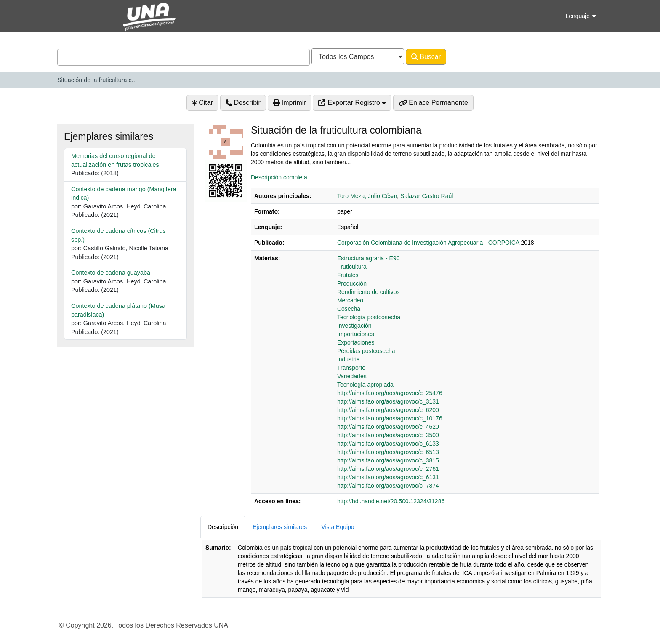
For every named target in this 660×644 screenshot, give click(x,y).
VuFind (72, 14)
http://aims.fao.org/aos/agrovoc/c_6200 (388, 410)
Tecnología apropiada (365, 385)
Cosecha (349, 309)
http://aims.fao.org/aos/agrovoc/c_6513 (388, 452)
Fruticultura (352, 267)
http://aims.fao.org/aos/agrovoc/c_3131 (388, 401)
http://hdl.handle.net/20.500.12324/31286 (391, 501)
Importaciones (356, 334)
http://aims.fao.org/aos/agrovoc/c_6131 (388, 477)
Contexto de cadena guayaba (111, 273)
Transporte (351, 368)
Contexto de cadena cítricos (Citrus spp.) (118, 235)
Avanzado (468, 57)
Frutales (348, 275)
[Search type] (358, 56)
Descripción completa (279, 177)
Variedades (352, 376)
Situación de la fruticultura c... (97, 80)
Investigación (354, 326)
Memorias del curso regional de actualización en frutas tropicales (115, 160)
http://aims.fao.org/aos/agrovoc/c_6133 (388, 444)
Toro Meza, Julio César (367, 196)
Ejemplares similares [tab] (280, 527)
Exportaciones (356, 342)
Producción (352, 283)
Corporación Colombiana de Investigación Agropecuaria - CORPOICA (428, 243)
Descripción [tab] (223, 527)
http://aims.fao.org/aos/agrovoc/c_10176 (390, 418)
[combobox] (184, 57)
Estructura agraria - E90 (369, 258)
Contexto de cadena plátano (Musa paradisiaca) (118, 310)
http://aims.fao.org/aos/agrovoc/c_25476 (390, 393)
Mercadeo (350, 300)
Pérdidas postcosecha (366, 351)
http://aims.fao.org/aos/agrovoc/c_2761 (388, 469)
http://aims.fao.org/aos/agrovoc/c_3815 (388, 460)
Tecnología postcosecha (369, 317)
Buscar (426, 57)
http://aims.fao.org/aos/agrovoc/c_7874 (388, 486)
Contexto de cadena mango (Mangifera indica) (124, 194)
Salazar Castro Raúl (427, 196)
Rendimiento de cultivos (369, 292)
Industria (349, 359)
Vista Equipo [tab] (338, 527)
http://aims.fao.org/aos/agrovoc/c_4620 (388, 427)
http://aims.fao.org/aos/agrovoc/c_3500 (388, 435)
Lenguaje (581, 16)
